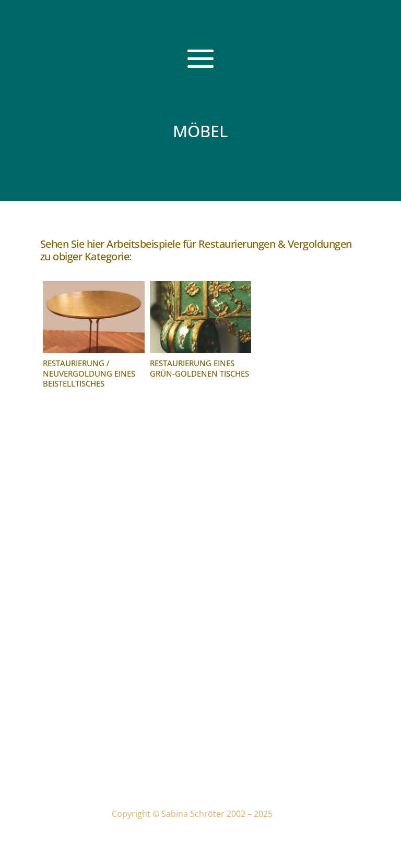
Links (127, 761)
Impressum (139, 720)
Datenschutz (142, 737)
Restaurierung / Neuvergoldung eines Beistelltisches (89, 373)
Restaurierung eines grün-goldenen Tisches (199, 368)
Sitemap (133, 777)
